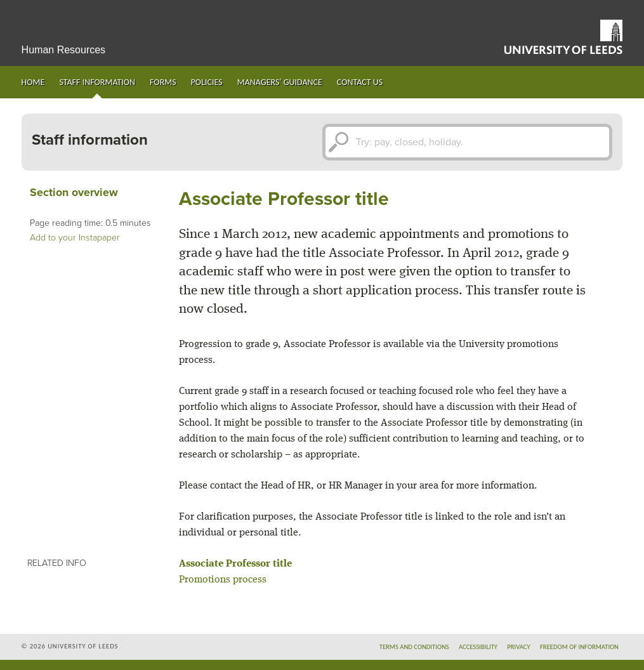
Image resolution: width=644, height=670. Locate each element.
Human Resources (64, 50)
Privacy (519, 647)
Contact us (360, 82)
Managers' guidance (280, 82)
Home (33, 82)
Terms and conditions (414, 647)
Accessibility (478, 647)
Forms (163, 82)
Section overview (74, 193)
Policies (207, 82)
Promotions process (223, 580)
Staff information (97, 82)
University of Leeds (563, 37)
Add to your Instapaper (75, 238)
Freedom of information (579, 647)
